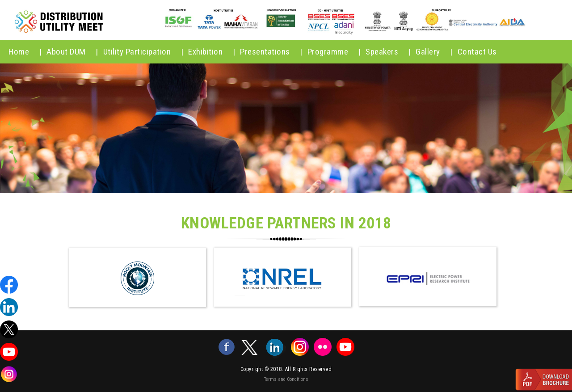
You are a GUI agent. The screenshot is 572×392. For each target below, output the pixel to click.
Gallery (434, 52)
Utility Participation (143, 52)
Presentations (271, 52)
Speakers (388, 52)
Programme (334, 52)
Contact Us (477, 52)
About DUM (72, 52)
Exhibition (212, 52)
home (25, 52)
